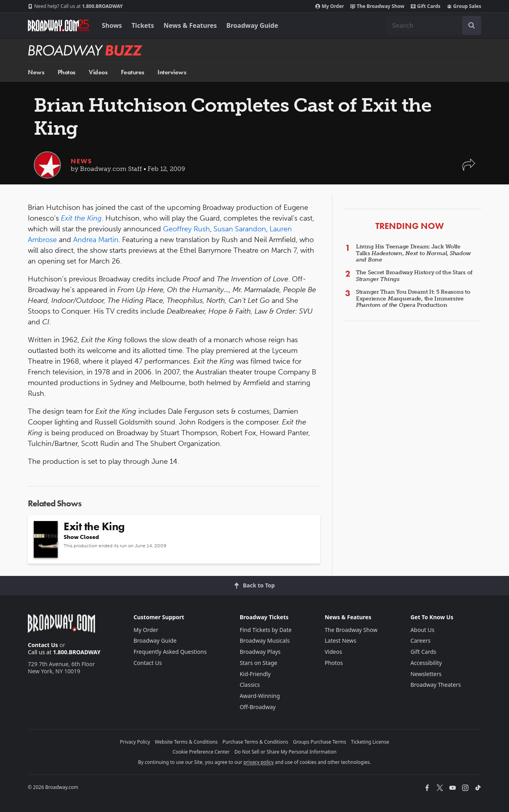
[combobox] (433, 25)
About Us (422, 630)
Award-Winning (260, 696)
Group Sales (464, 6)
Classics (250, 685)
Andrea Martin (96, 240)
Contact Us (43, 645)
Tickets (143, 25)
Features (133, 72)
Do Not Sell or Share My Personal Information (285, 752)
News (36, 72)
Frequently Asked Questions (170, 652)
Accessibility (426, 663)
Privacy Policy (135, 742)
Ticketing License (370, 742)
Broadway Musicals (265, 640)
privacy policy (258, 762)
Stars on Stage (259, 663)
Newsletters (426, 674)
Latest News (340, 640)
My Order (330, 6)
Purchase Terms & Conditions (255, 742)
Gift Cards (426, 6)
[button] (469, 169)
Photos (67, 72)
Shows (112, 25)
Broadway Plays (260, 652)
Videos (98, 72)
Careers (420, 640)
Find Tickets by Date (266, 630)
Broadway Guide (252, 25)
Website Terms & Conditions (186, 742)
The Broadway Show (377, 6)
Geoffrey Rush (187, 229)
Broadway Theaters (436, 685)
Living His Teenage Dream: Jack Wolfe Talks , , (413, 253)
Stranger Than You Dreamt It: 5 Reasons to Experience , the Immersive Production (413, 299)
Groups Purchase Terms (320, 742)
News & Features (190, 25)
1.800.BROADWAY (75, 6)
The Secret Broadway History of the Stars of (414, 276)
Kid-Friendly (255, 674)
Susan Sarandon (240, 229)
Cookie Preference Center (201, 752)
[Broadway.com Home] (58, 25)
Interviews (172, 72)
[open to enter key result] (472, 25)
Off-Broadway (258, 707)
